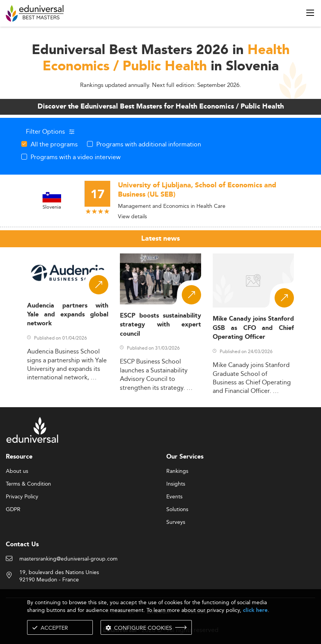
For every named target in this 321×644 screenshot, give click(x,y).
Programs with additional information (149, 144)
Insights (176, 484)
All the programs (54, 144)
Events (174, 497)
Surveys (176, 522)
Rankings (177, 471)
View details (132, 216)
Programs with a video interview (76, 157)
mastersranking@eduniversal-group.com (68, 559)
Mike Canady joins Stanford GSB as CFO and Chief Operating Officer (253, 328)
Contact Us (22, 545)
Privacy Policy (22, 497)
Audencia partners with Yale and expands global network (68, 315)
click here (255, 610)
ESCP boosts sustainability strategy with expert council (160, 325)
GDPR (13, 510)
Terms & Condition (28, 484)
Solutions (177, 510)
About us (17, 471)
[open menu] (310, 13)
